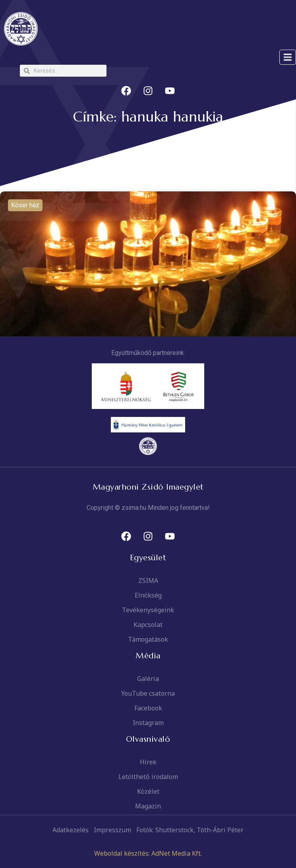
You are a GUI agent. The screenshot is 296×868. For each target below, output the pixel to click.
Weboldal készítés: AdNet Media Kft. (148, 853)
